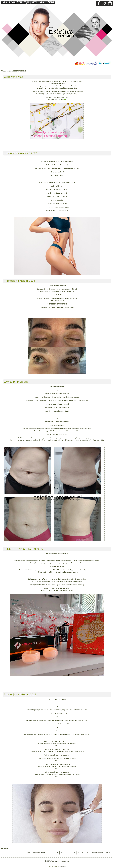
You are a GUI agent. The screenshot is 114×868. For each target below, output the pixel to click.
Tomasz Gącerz (62, 866)
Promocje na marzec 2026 (20, 281)
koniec (108, 853)
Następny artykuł (97, 853)
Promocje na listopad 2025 (20, 694)
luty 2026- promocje (16, 382)
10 (87, 853)
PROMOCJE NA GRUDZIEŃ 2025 (23, 549)
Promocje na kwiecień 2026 (21, 153)
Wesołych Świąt (13, 77)
